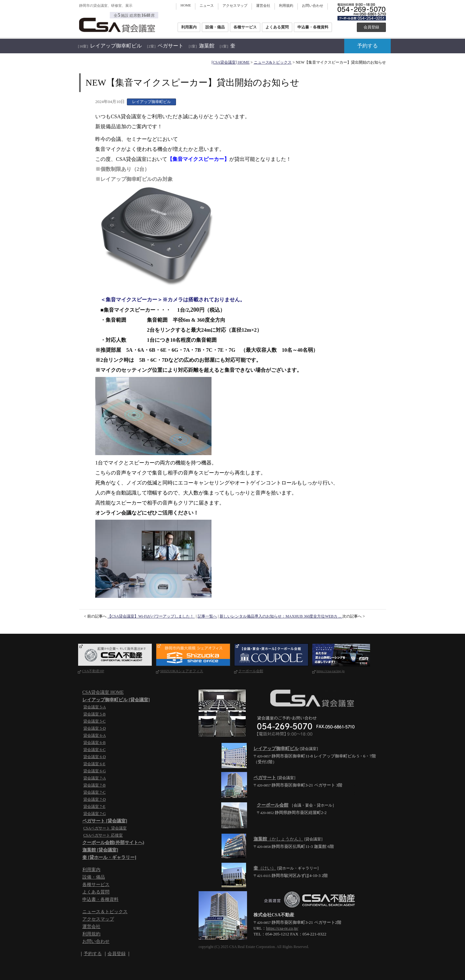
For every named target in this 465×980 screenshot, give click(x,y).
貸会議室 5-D (95, 728)
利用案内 (189, 27)
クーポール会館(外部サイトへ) (113, 843)
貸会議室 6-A (95, 735)
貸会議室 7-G (95, 814)
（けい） (265, 868)
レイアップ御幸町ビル (109, 46)
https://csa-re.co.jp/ (282, 928)
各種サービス (245, 27)
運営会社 (263, 5)
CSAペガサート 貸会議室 (105, 828)
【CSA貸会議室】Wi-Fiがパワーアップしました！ (151, 616)
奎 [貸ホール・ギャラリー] (109, 857)
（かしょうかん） (278, 839)
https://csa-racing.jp (331, 671)
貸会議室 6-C (94, 750)
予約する (367, 46)
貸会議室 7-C (94, 792)
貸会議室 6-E (94, 764)
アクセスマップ (235, 5)
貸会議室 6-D (95, 757)
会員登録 (371, 27)
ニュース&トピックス (273, 62)
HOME (186, 5)
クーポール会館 (251, 671)
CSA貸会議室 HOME (103, 692)
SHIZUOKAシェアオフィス (182, 671)
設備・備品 (215, 27)
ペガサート (164, 46)
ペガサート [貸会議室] (105, 821)
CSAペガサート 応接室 (103, 835)
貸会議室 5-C (94, 721)
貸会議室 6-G (95, 771)
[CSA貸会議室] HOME (231, 62)
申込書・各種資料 (313, 27)
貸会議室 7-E (94, 807)
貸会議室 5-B (94, 714)
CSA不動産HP (93, 671)
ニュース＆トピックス (105, 912)
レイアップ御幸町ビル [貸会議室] (116, 700)
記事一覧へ (207, 616)
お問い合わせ (313, 5)
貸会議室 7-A (95, 778)
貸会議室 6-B (94, 743)
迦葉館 (201, 46)
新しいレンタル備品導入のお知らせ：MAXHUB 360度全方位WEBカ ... (281, 616)
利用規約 (286, 5)
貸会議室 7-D (95, 799)
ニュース (207, 5)
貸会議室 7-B (94, 785)
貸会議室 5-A (95, 707)
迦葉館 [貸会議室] (100, 850)
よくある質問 (277, 27)
